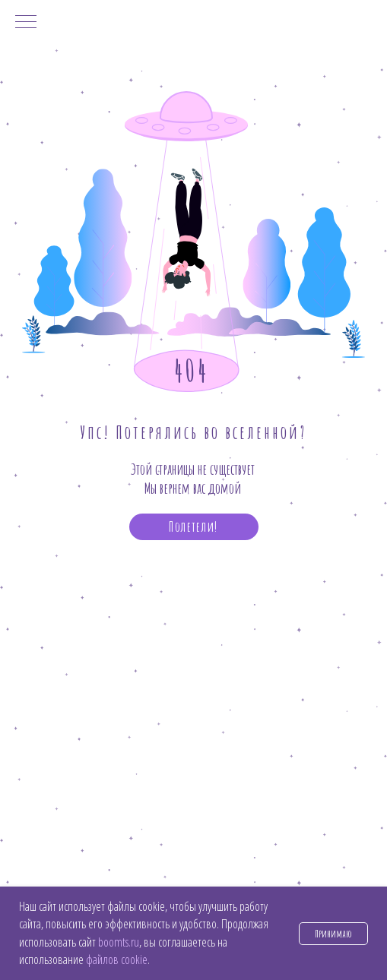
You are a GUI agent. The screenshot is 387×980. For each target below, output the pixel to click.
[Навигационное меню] (26, 23)
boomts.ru (119, 942)
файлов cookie (117, 959)
